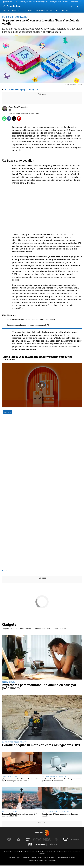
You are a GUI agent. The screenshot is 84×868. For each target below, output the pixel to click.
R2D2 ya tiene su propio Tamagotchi (22, 89)
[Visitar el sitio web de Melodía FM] (30, 844)
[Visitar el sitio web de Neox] (28, 839)
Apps (58, 11)
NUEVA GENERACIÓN (10, 812)
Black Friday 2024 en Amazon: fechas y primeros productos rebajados (38, 358)
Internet (66, 11)
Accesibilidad (52, 861)
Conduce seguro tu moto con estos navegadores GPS (28, 325)
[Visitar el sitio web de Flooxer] (54, 844)
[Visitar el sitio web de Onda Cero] (66, 839)
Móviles (15, 11)
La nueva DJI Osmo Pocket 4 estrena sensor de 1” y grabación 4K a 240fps (20, 815)
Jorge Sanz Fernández (18, 107)
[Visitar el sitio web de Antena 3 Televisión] (9, 839)
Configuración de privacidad (67, 857)
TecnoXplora (6, 571)
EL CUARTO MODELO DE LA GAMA (55, 777)
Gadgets (6, 11)
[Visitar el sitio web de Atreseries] (56, 839)
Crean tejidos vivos (55, 2)
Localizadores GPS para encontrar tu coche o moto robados (60, 815)
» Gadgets (15, 571)
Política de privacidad (22, 857)
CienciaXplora (42, 11)
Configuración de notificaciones (38, 861)
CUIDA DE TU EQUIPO (10, 777)
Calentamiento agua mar (40, 2)
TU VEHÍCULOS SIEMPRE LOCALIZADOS (57, 812)
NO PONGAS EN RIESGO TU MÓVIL (15, 742)
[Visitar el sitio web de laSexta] (18, 839)
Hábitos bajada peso (25, 2)
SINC (52, 11)
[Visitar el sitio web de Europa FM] (75, 839)
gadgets (7, 412)
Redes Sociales (28, 11)
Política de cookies (36, 857)
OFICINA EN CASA (9, 682)
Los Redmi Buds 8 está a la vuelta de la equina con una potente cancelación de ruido (62, 780)
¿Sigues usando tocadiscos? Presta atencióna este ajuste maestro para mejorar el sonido (20, 780)
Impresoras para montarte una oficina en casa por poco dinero (31, 319)
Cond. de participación (49, 857)
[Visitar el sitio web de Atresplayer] (42, 844)
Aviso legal (11, 857)
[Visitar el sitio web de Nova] (37, 839)
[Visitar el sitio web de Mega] (47, 839)
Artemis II (65, 2)
